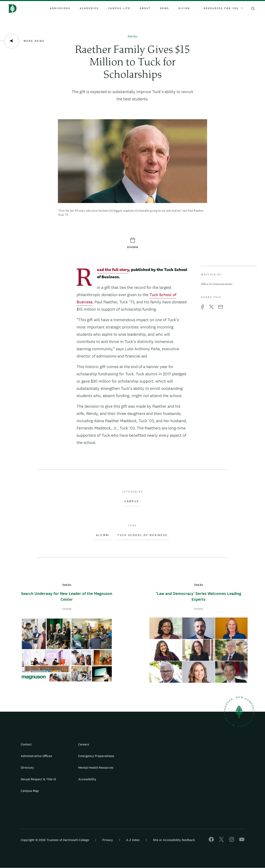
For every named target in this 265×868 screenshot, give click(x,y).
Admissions (60, 8)
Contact (26, 744)
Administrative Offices (36, 756)
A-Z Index (133, 840)
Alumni (103, 535)
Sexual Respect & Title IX (38, 779)
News (165, 8)
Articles (132, 37)
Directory (27, 768)
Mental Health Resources (96, 768)
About (145, 8)
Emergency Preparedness (96, 756)
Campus (132, 501)
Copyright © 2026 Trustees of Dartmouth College (55, 840)
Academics (89, 8)
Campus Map (30, 791)
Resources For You (223, 8)
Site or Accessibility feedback (174, 840)
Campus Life (119, 8)
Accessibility (87, 779)
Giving (184, 8)
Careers (84, 744)
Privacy (108, 840)
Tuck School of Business (142, 535)
